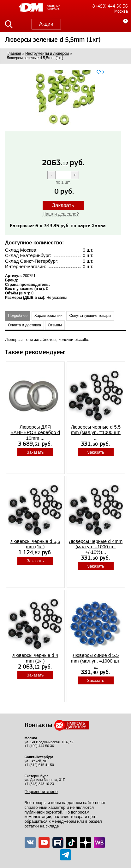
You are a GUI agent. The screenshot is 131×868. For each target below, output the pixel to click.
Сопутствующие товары (90, 316)
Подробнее (18, 316)
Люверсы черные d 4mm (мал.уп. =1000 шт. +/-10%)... (96, 547)
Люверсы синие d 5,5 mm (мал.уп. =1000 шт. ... (96, 661)
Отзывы (55, 325)
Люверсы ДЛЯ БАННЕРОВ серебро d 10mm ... (35, 432)
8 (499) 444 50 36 (110, 6)
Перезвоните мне (41, 792)
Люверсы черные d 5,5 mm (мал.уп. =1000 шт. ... (96, 432)
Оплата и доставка (24, 325)
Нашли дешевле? (61, 214)
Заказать (63, 205)
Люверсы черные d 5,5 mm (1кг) (35, 544)
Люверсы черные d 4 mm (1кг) (35, 658)
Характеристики (48, 316)
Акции (46, 24)
